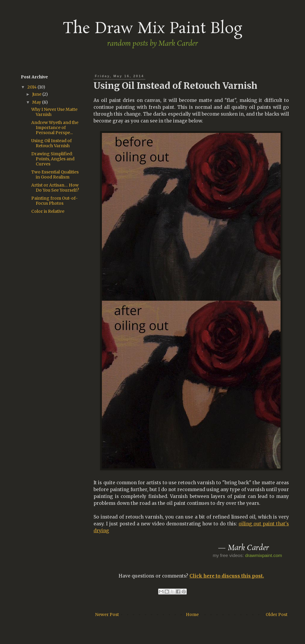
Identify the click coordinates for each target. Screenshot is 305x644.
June (37, 94)
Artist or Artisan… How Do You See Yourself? (55, 188)
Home (192, 614)
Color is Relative (48, 211)
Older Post (277, 614)
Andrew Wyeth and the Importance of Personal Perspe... (55, 128)
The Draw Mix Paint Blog (153, 29)
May (37, 102)
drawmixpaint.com (264, 555)
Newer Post (107, 614)
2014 (32, 87)
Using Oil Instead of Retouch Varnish (52, 143)
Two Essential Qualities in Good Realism (55, 174)
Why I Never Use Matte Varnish (54, 112)
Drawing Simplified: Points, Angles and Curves (53, 159)
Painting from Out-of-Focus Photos (55, 201)
